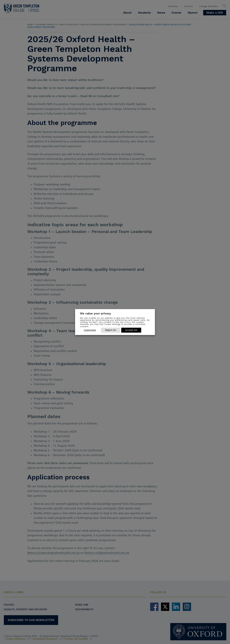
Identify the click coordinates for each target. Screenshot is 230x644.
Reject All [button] (111, 330)
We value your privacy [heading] (95, 313)
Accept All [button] (131, 330)
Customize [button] (90, 330)
